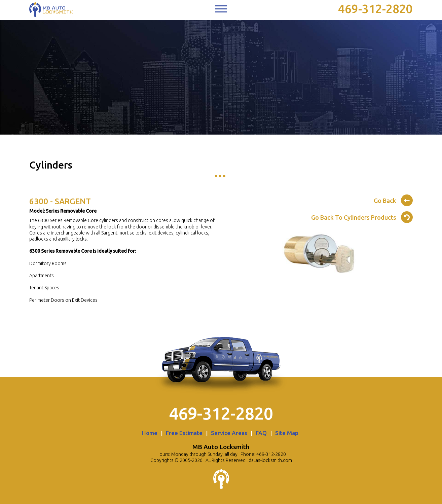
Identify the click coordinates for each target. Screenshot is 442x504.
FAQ (261, 433)
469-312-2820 (375, 9)
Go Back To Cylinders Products (362, 216)
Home (150, 433)
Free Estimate (184, 433)
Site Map (287, 433)
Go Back (393, 200)
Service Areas (229, 433)
